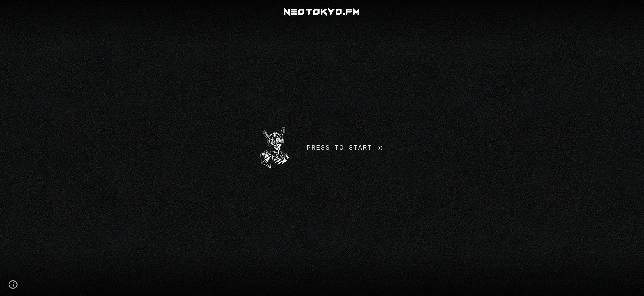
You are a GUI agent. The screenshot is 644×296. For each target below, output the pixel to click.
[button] (322, 148)
